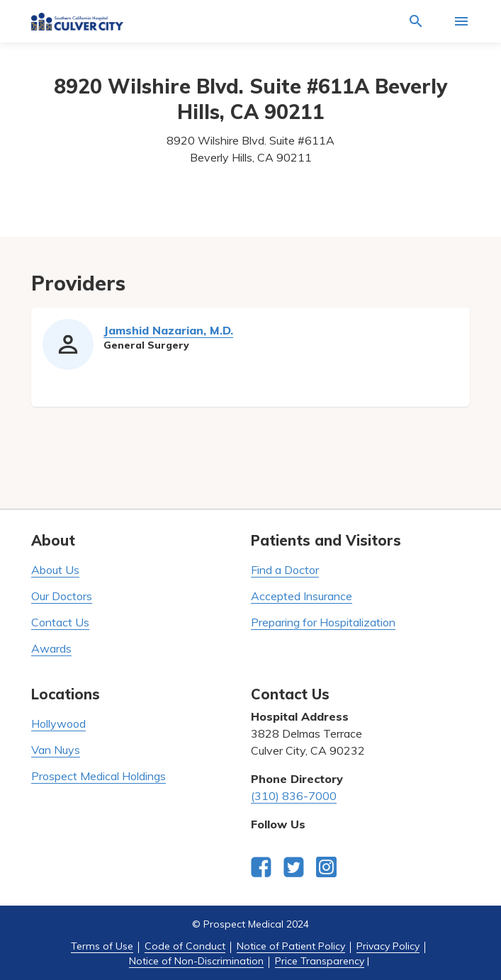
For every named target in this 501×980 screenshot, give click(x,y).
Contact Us (60, 622)
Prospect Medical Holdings (98, 776)
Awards (51, 648)
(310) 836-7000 (294, 796)
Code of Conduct (185, 946)
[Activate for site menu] (461, 21)
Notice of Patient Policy (291, 946)
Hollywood (58, 723)
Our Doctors (62, 596)
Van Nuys (56, 750)
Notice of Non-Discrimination (196, 961)
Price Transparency (320, 961)
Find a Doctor (285, 570)
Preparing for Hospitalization (323, 622)
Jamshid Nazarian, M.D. (168, 330)
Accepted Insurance (302, 596)
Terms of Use (102, 946)
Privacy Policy (388, 946)
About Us (55, 570)
